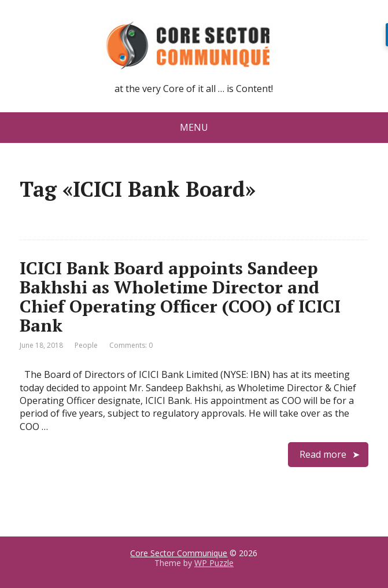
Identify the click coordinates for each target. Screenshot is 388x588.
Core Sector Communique (179, 553)
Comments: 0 (131, 345)
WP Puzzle (214, 563)
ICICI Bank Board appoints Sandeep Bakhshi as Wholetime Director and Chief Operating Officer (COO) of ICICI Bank (180, 297)
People (86, 345)
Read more (323, 454)
